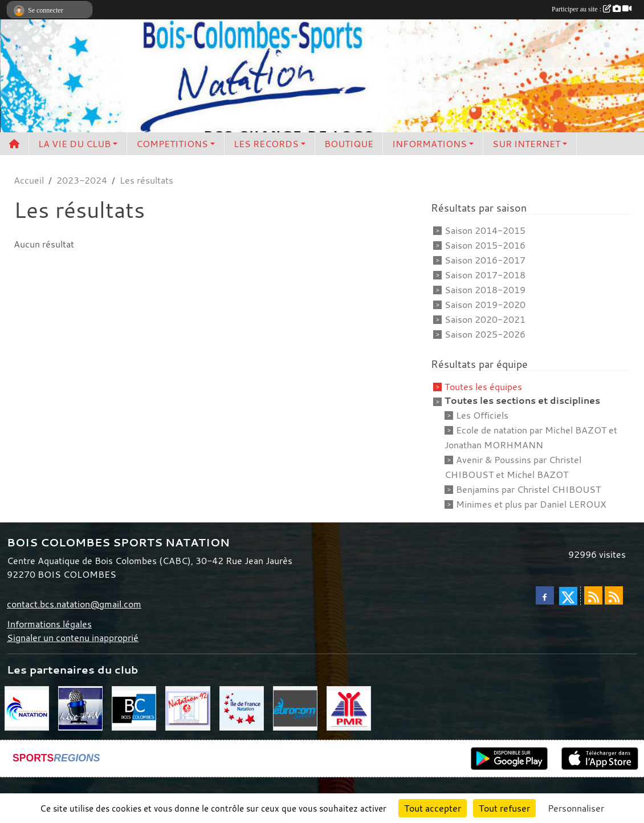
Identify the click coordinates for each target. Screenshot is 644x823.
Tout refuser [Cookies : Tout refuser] (504, 808)
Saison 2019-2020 (485, 305)
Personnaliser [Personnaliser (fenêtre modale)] (576, 808)
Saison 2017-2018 (485, 275)
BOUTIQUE (349, 144)
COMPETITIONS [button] (172, 144)
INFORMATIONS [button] (429, 144)
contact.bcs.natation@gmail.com (74, 604)
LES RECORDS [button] (266, 144)
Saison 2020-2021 (485, 319)
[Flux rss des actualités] (593, 595)
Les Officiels (482, 415)
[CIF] (242, 707)
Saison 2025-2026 (485, 334)
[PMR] (349, 707)
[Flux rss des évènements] (614, 595)
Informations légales (49, 624)
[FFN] (27, 707)
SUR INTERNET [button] (526, 144)
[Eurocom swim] (295, 707)
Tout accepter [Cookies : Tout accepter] (433, 808)
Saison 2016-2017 (485, 260)
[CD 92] (188, 707)
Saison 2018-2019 (485, 290)
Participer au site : (592, 9)
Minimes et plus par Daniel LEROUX (531, 504)
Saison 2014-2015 (485, 230)
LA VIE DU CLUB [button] (74, 144)
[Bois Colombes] (134, 707)
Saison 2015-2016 (485, 245)
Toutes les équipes (483, 387)
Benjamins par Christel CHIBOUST (528, 489)
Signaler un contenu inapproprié (73, 638)
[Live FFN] (80, 707)
